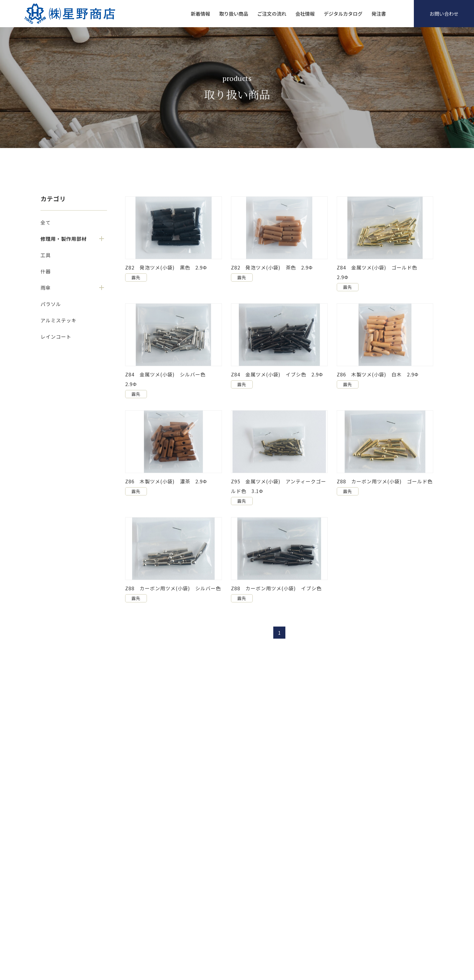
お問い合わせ (444, 14)
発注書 (379, 14)
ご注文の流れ (272, 14)
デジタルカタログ (343, 14)
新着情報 (200, 14)
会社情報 (305, 14)
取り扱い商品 (234, 14)
